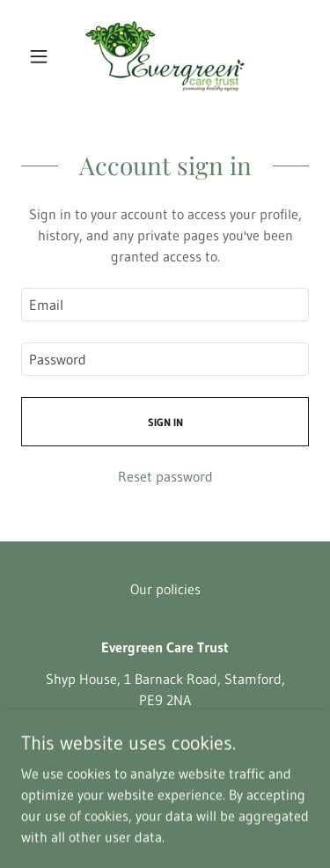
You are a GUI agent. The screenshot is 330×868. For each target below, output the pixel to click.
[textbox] (165, 305)
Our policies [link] (165, 589)
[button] (43, 56)
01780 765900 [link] (165, 732)
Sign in (165, 422)
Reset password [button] (165, 476)
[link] (165, 56)
